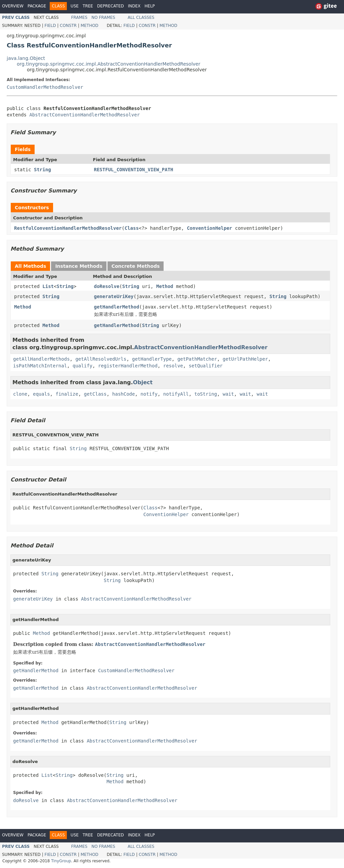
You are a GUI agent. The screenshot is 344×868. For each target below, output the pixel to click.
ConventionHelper (209, 228)
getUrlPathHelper (245, 359)
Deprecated (111, 6)
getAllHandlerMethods (41, 359)
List (48, 286)
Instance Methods (79, 266)
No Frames (103, 17)
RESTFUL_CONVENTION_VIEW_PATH (134, 170)
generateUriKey (114, 296)
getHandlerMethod (117, 307)
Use (75, 6)
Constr (68, 26)
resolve (173, 366)
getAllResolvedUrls (101, 359)
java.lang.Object (26, 58)
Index (134, 6)
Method (90, 26)
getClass (95, 394)
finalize (67, 394)
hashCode (123, 394)
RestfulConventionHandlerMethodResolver (68, 228)
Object (143, 382)
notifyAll (176, 394)
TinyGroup (61, 861)
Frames (79, 17)
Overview (13, 6)
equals (41, 394)
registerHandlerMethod (128, 366)
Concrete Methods (136, 266)
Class (132, 228)
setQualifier (206, 366)
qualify (82, 366)
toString (206, 394)
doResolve (107, 286)
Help (150, 6)
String (42, 170)
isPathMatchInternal (40, 366)
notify (149, 394)
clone (20, 394)
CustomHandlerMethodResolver (45, 87)
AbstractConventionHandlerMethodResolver (84, 115)
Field (50, 26)
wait (228, 394)
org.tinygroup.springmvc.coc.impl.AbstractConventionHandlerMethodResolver (109, 64)
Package (37, 6)
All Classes (141, 17)
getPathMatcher (197, 359)
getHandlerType (152, 359)
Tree (88, 6)
